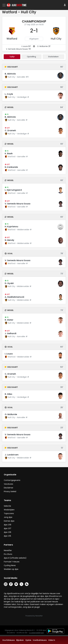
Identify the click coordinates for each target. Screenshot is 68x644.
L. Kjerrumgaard (13, 190)
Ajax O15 (7, 536)
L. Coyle (9, 94)
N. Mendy (9, 240)
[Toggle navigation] (4, 5)
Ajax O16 (8, 532)
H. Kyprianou (11, 227)
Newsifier (8, 550)
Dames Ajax (9, 521)
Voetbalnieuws (40, 640)
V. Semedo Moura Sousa (18, 204)
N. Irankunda (11, 167)
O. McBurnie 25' (44, 46)
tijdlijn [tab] (12, 57)
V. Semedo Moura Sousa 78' (18, 49)
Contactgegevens (12, 480)
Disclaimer (9, 488)
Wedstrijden (9, 510)
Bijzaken (20, 640)
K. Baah (9, 154)
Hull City (56, 39)
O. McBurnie (11, 414)
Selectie (7, 506)
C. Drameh (10, 130)
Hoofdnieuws (9, 640)
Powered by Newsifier (34, 616)
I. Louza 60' (26, 46)
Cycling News (10, 565)
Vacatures (8, 484)
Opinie (28, 640)
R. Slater (9, 320)
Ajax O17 (8, 528)
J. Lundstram (12, 455)
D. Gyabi (9, 283)
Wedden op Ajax (11, 569)
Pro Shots (8, 554)
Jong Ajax (8, 517)
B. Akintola (10, 74)
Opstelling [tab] (31, 57)
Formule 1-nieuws (12, 562)
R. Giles (8, 394)
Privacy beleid (10, 491)
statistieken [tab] (53, 57)
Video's (52, 640)
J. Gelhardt (11, 333)
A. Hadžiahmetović (15, 297)
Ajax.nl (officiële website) (15, 558)
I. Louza (9, 354)
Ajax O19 (8, 525)
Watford (12, 39)
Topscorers (9, 513)
